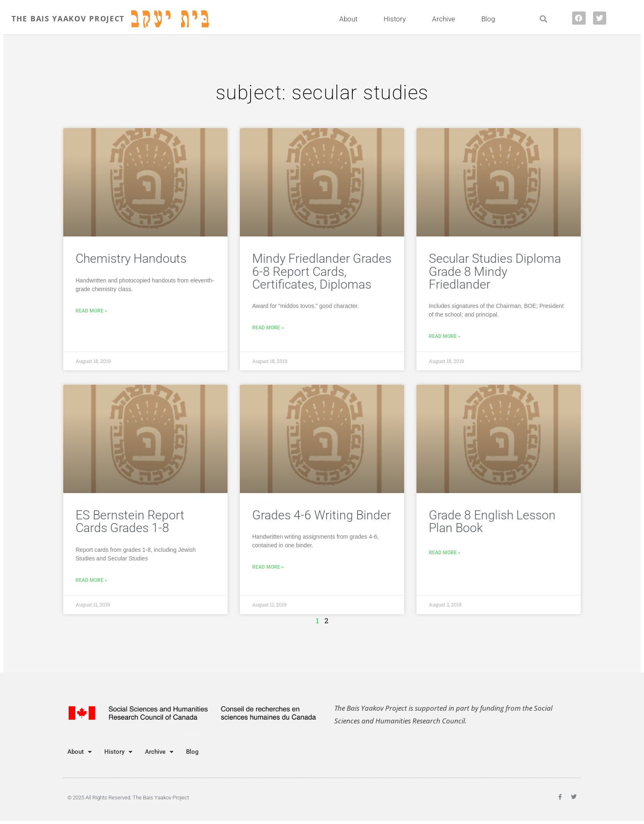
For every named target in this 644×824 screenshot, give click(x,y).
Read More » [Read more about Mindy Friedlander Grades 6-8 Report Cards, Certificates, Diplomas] (268, 328)
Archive (446, 19)
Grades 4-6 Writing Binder (322, 515)
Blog (488, 19)
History (397, 19)
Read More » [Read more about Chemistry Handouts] (91, 311)
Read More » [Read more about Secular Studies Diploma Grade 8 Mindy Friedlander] (445, 336)
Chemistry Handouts (131, 258)
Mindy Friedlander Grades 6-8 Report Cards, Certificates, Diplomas (322, 271)
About (350, 19)
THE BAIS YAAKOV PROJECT (68, 18)
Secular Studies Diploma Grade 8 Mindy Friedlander (495, 271)
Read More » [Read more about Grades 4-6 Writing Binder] (268, 567)
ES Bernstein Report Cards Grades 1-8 (130, 521)
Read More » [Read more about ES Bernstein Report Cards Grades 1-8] (91, 580)
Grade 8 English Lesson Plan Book (492, 521)
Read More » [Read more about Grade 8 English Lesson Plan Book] (445, 553)
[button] (543, 19)
